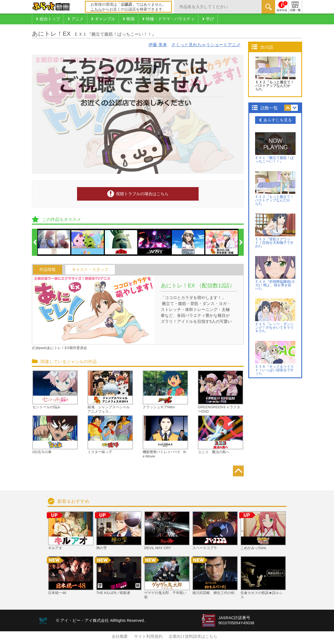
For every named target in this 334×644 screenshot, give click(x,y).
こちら (96, 9)
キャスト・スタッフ (90, 270)
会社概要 (120, 636)
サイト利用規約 (148, 636)
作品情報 (48, 270)
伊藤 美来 (158, 45)
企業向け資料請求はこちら (193, 636)
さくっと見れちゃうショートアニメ (206, 45)
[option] (54, 242)
